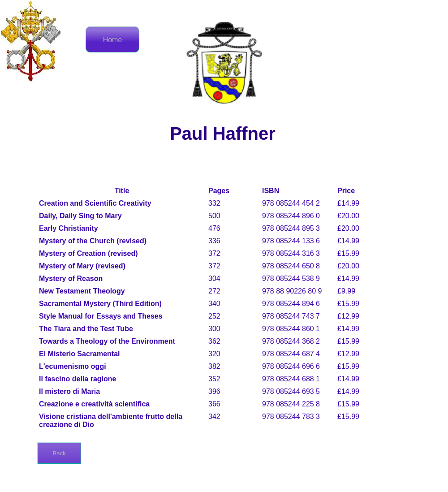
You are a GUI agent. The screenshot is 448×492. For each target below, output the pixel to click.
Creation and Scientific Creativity (95, 203)
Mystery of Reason (71, 278)
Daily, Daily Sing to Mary (80, 216)
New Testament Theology (82, 291)
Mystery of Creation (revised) (88, 253)
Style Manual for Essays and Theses (101, 316)
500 (214, 216)
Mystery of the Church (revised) (93, 241)
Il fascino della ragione (78, 379)
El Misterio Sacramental (80, 354)
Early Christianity (69, 228)
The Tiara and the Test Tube (86, 329)
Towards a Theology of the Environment (107, 341)
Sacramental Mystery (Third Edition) (100, 304)
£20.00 (348, 216)
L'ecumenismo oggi (73, 366)
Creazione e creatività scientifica (94, 404)
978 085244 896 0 (291, 216)
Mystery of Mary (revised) (82, 266)
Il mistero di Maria (69, 391)
